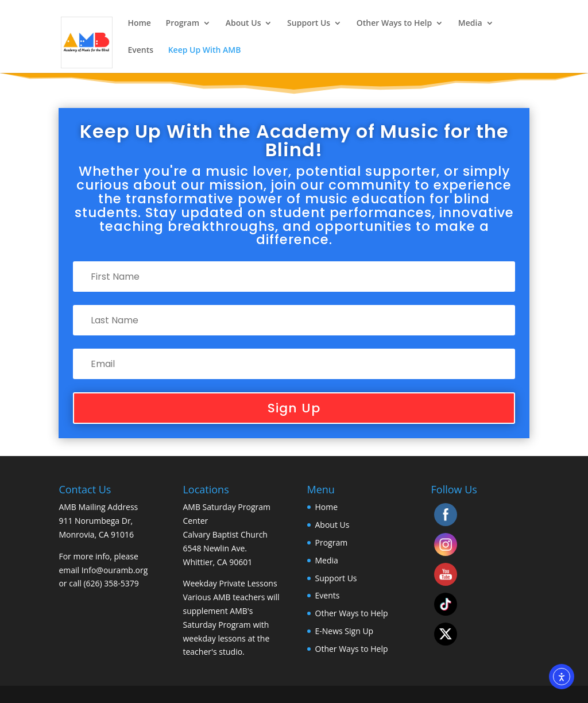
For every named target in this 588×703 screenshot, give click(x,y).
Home (139, 24)
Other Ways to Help (394, 24)
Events (140, 51)
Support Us (309, 24)
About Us (243, 24)
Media (470, 24)
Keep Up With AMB (205, 51)
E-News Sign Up (345, 631)
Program (183, 24)
